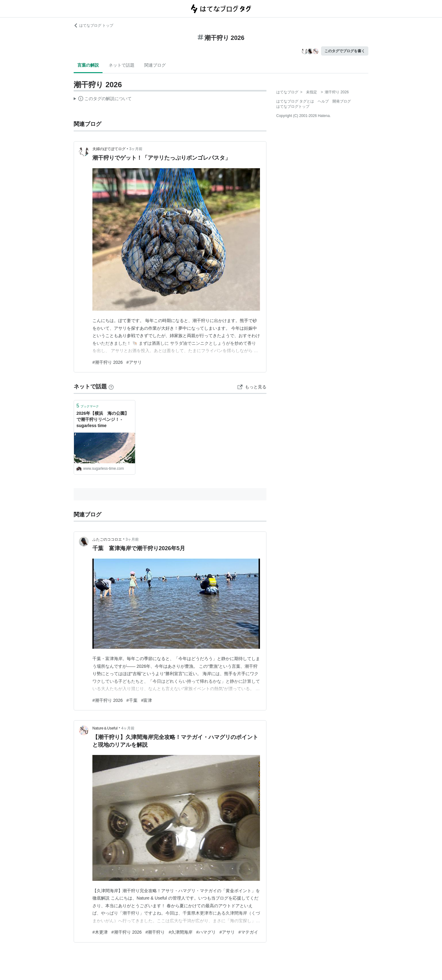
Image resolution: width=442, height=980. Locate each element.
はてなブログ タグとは (295, 101)
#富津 (147, 700)
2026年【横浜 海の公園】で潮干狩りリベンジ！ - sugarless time (103, 419)
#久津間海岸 (180, 932)
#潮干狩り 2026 (108, 362)
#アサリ (134, 362)
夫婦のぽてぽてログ (109, 149)
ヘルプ (323, 101)
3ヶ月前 (136, 149)
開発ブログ (342, 101)
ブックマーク (88, 406)
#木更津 (100, 932)
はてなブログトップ (293, 107)
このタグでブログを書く (345, 51)
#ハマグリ (206, 932)
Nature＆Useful (105, 728)
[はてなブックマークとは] (111, 387)
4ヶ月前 (128, 728)
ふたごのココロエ (107, 539)
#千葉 (132, 700)
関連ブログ (155, 65)
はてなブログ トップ (93, 25)
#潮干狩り (155, 932)
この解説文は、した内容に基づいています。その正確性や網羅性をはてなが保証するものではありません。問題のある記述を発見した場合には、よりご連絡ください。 (103, 99)
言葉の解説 (88, 65)
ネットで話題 (122, 65)
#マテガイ (248, 932)
